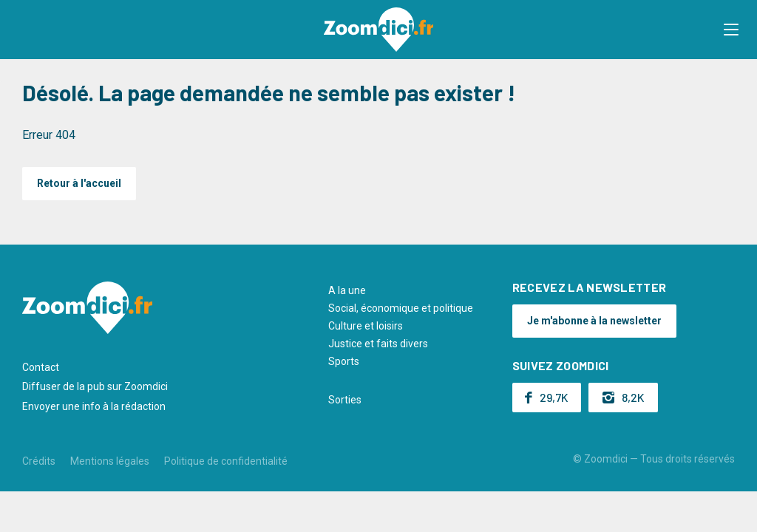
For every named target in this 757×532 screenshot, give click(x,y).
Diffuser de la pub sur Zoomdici (95, 386)
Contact (41, 367)
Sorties (345, 400)
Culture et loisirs (366, 326)
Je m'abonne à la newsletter (594, 321)
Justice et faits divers (378, 344)
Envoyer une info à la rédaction (94, 406)
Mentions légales (110, 461)
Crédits (39, 461)
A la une (347, 290)
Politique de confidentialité (226, 461)
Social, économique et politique (401, 308)
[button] (731, 30)
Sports (344, 361)
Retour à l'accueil (79, 183)
